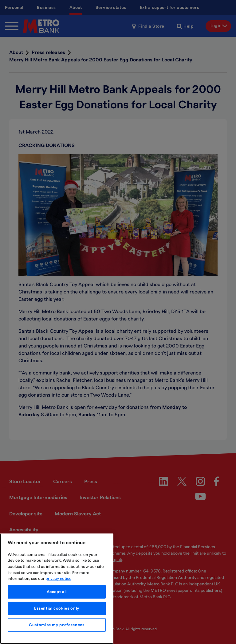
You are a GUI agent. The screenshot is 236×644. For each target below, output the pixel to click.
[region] (57, 589)
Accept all (57, 592)
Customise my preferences (57, 625)
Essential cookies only (57, 608)
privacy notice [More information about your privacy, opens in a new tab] (58, 579)
